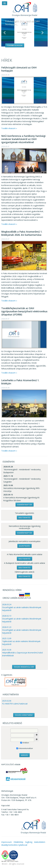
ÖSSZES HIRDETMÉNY (24, 715)
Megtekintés (24, 518)
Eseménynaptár (25, 505)
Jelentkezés (24, 546)
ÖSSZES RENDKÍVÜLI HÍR (24, 667)
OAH (25, 8)
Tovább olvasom (15, 45)
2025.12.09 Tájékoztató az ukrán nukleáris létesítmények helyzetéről (21, 641)
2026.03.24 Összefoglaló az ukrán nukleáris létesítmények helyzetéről (22, 607)
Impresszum (7, 842)
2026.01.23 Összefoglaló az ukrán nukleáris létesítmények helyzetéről (22, 630)
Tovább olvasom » (9, 128)
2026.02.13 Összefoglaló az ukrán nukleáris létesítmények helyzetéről (22, 619)
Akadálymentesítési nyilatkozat (14, 845)
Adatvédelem (40, 842)
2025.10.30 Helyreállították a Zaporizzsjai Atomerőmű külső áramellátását (22, 653)
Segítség (29, 842)
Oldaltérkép (18, 842)
